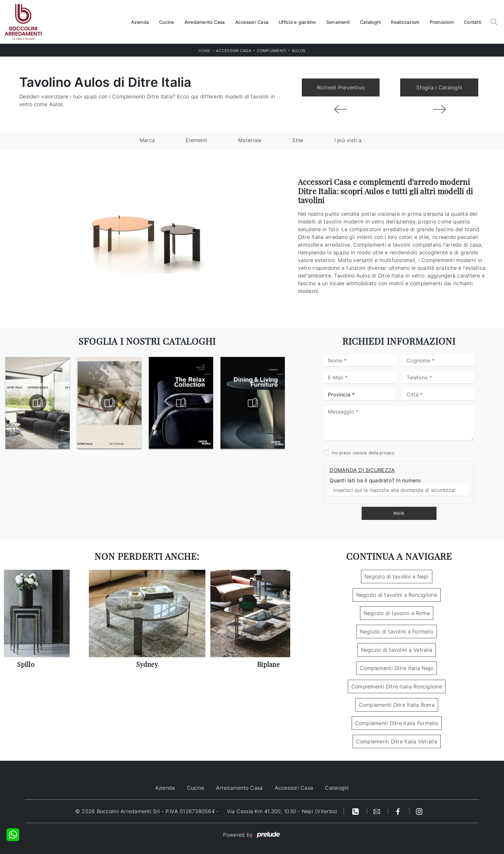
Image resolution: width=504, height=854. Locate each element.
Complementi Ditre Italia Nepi (396, 668)
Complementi (272, 51)
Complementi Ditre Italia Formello (397, 723)
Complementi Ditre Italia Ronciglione (397, 686)
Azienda (140, 22)
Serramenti (338, 22)
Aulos (299, 51)
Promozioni (442, 22)
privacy (387, 453)
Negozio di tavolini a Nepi (397, 577)
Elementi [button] (197, 140)
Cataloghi (370, 22)
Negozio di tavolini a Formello (397, 631)
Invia (399, 513)
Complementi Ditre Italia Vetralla (397, 741)
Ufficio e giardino (297, 22)
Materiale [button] (250, 140)
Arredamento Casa (205, 22)
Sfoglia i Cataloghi (439, 87)
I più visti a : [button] (350, 140)
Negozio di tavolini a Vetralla (397, 650)
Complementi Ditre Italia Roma (397, 705)
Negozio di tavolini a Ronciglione (397, 595)
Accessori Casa (252, 22)
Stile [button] (298, 140)
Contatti (473, 22)
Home (205, 51)
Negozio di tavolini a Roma (397, 613)
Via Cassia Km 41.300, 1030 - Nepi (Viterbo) (282, 811)
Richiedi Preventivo (341, 87)
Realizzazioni (405, 22)
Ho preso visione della (363, 453)
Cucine (167, 22)
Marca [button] (147, 140)
